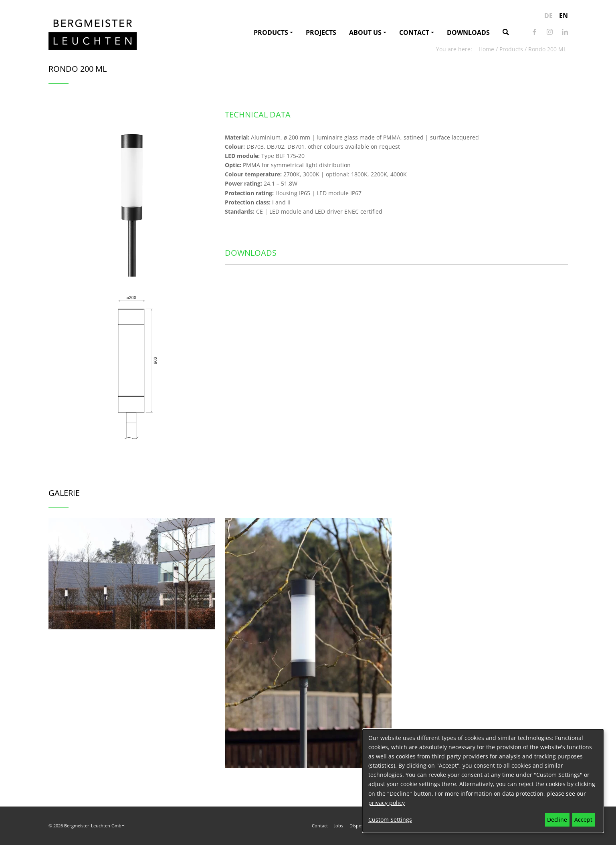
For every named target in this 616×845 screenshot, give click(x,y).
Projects (321, 32)
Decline (557, 820)
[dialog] (483, 781)
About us (365, 32)
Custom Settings (390, 820)
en (563, 16)
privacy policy (387, 803)
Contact (414, 32)
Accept (583, 820)
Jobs (339, 826)
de (548, 16)
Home (486, 49)
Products (271, 32)
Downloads (468, 32)
